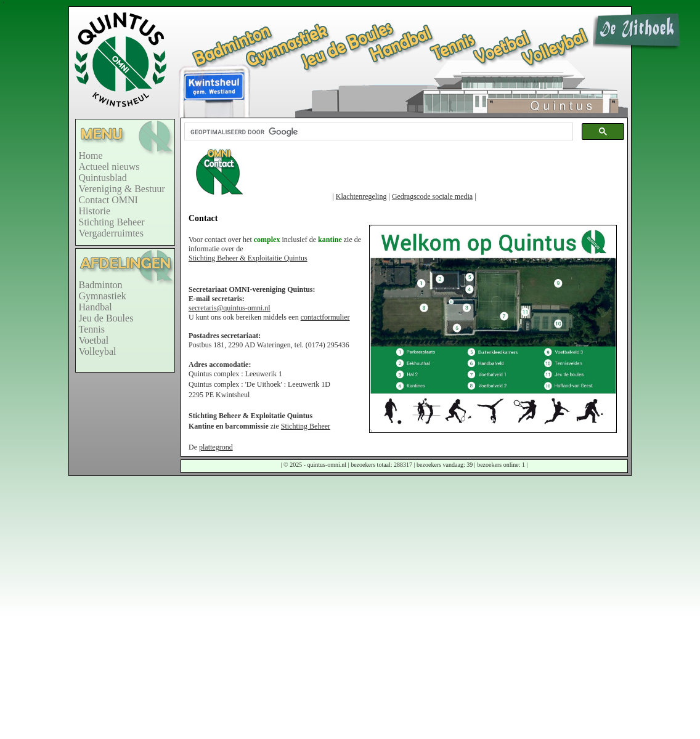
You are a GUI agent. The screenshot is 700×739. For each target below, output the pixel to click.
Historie (95, 211)
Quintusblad (103, 178)
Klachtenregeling (361, 196)
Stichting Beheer (112, 222)
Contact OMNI (108, 200)
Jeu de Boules (106, 318)
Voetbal (94, 340)
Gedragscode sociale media (432, 196)
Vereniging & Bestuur (122, 189)
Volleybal (98, 351)
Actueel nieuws (109, 167)
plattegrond (216, 447)
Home (91, 155)
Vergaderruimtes (111, 233)
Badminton (101, 285)
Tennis (92, 329)
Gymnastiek (103, 296)
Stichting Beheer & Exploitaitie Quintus (248, 258)
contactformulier (325, 317)
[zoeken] (377, 132)
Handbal (96, 307)
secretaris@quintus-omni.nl (230, 308)
